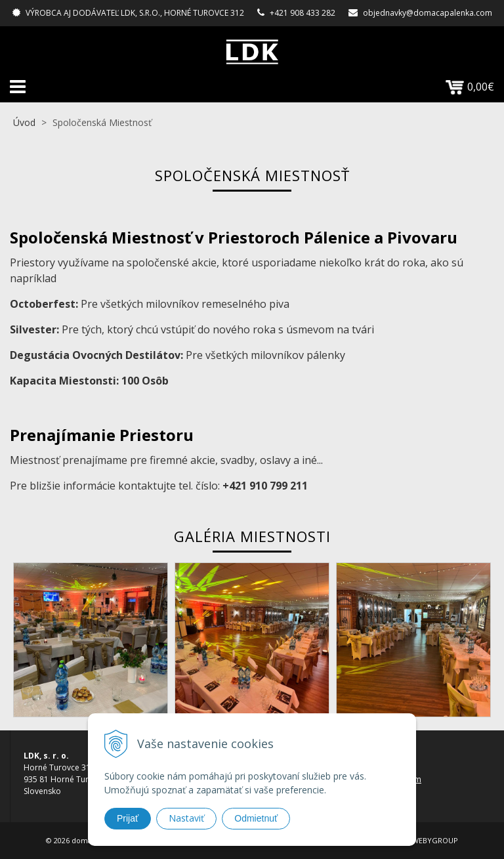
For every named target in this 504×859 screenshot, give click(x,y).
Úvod (24, 122)
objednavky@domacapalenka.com (428, 13)
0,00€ (470, 87)
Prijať (128, 818)
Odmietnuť (256, 818)
